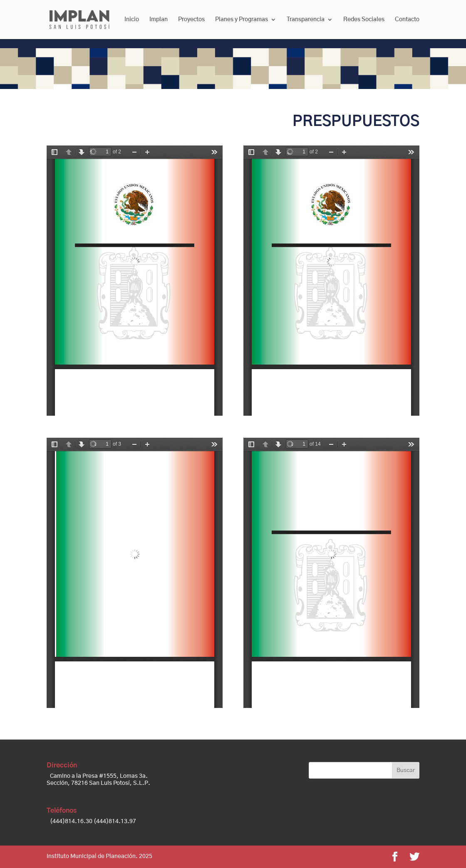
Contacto (407, 20)
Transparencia (306, 20)
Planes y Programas (242, 20)
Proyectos (191, 20)
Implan (159, 20)
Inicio (132, 20)
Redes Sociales (364, 20)
